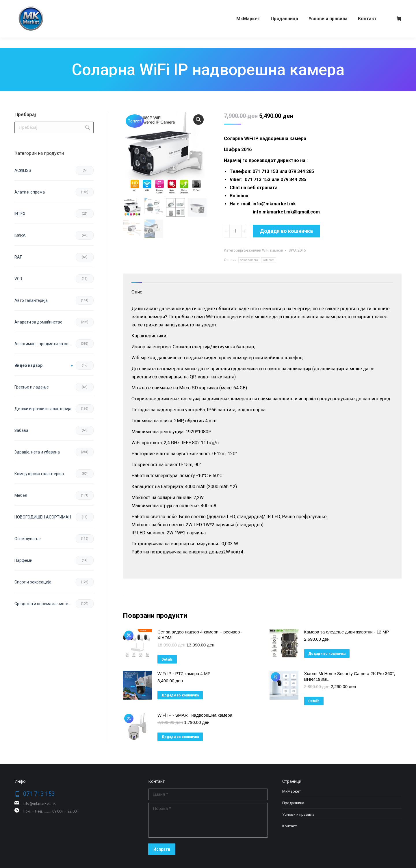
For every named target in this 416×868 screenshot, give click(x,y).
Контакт (290, 826)
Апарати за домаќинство (38, 322)
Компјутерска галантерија (39, 474)
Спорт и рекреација (33, 582)
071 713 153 (37, 5)
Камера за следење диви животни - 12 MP (347, 632)
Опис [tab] (137, 292)
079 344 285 (70, 5)
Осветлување (28, 539)
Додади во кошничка (286, 231)
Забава (21, 430)
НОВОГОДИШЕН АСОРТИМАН (43, 517)
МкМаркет (292, 791)
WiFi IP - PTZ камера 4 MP (184, 673)
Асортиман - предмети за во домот (45, 344)
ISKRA (20, 235)
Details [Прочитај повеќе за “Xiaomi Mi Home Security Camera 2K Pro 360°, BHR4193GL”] (314, 701)
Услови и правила (298, 814)
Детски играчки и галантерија (43, 409)
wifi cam (269, 260)
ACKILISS (23, 170)
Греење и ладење (32, 387)
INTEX (20, 214)
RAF (18, 257)
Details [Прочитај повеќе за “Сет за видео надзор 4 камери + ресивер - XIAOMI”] (167, 659)
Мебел (21, 495)
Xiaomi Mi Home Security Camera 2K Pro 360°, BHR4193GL (350, 676)
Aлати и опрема (30, 192)
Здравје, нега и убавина (37, 452)
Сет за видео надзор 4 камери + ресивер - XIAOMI (200, 635)
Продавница (293, 803)
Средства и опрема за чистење (44, 604)
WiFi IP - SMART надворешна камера (195, 715)
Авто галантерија (31, 300)
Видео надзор (28, 365)
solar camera (249, 260)
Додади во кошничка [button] (327, 654)
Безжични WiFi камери (263, 250)
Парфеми (23, 560)
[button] (198, 120)
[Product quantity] (235, 231)
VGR (18, 279)
